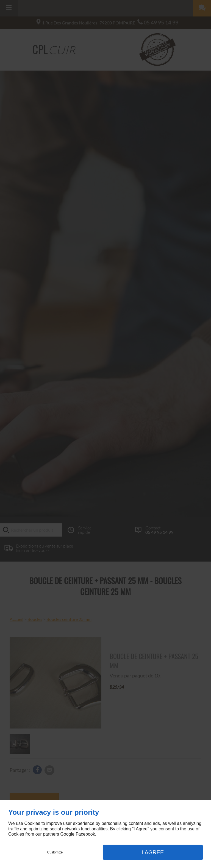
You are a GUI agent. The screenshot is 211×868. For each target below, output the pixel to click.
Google (67, 834)
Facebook (85, 834)
